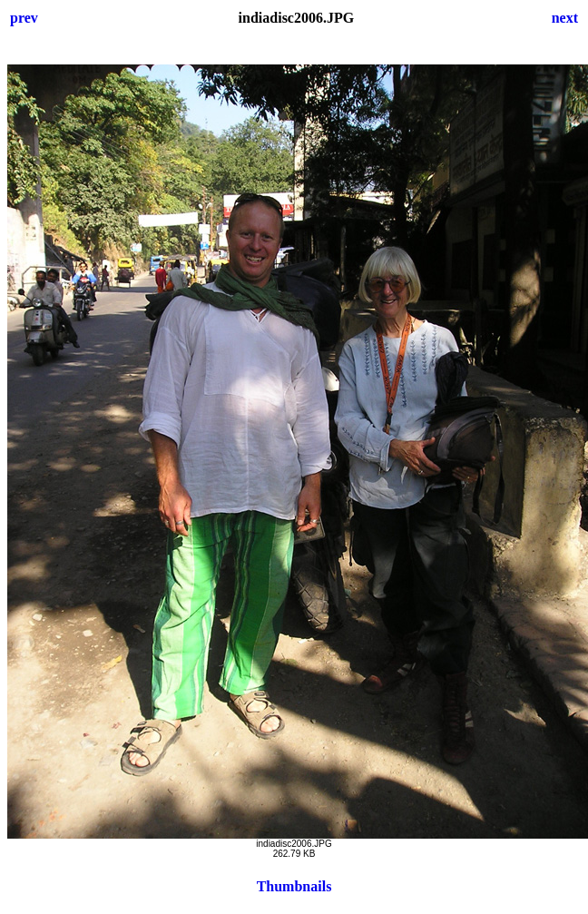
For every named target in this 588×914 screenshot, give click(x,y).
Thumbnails (294, 886)
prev (24, 18)
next (565, 18)
